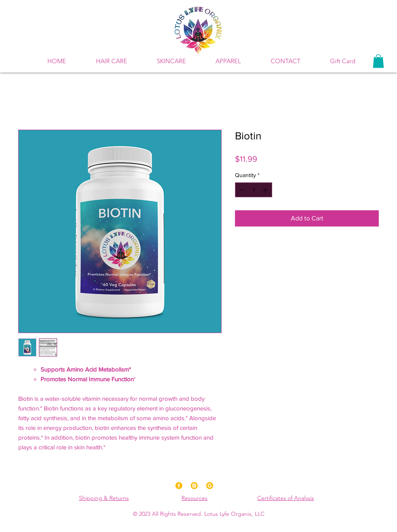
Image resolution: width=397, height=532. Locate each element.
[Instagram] (194, 486)
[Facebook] (179, 486)
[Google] (210, 486)
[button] (171, 61)
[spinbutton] (254, 190)
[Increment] (266, 190)
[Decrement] (241, 190)
